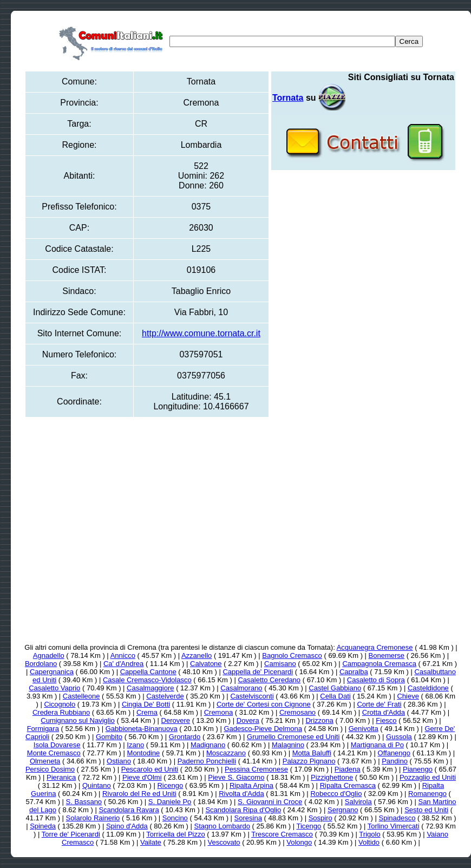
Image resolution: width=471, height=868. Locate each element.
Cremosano (297, 712)
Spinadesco (397, 818)
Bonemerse (387, 655)
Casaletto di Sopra (376, 680)
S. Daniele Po (170, 802)
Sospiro (320, 818)
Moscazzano (226, 753)
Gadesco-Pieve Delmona (263, 729)
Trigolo (369, 834)
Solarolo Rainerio (93, 818)
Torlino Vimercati (394, 826)
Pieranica (61, 777)
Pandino (395, 761)
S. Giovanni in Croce (270, 802)
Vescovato (224, 842)
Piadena (348, 769)
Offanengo (394, 753)
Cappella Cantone (148, 672)
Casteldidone (428, 688)
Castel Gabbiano (335, 688)
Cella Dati (335, 696)
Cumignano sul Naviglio (78, 720)
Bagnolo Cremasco (292, 655)
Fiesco (386, 720)
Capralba (354, 672)
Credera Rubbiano (61, 712)
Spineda (43, 826)
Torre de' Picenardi (71, 834)
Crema (147, 712)
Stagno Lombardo (222, 826)
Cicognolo (60, 704)
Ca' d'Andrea (123, 664)
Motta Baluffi (312, 753)
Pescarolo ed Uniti (150, 769)
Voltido (369, 842)
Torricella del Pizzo (175, 834)
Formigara (43, 729)
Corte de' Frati (379, 704)
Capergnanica (52, 672)
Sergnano (343, 810)
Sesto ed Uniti (426, 810)
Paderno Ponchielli (207, 761)
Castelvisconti (252, 696)
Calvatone (206, 664)
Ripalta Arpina (251, 785)
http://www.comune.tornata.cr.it (201, 333)
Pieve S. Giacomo (236, 777)
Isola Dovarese (57, 745)
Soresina (248, 818)
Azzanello (197, 655)
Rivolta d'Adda (241, 794)
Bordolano (41, 664)
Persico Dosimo (50, 769)
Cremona (218, 712)
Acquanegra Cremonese (375, 647)
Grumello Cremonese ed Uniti (293, 737)
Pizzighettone (332, 777)
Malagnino (288, 745)
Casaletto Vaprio (54, 688)
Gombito (109, 737)
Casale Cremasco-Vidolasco (147, 680)
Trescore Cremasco (282, 834)
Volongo (299, 842)
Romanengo (427, 794)
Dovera (248, 720)
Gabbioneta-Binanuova (142, 729)
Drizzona (319, 720)
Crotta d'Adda (384, 712)
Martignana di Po (377, 745)
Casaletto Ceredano (269, 680)
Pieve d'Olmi (142, 777)
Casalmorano (241, 688)
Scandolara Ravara (129, 810)
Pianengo (418, 769)
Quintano (97, 785)
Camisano (280, 664)
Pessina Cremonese (256, 769)
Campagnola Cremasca (379, 664)
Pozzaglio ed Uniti (428, 777)
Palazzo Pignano (309, 761)
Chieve (408, 696)
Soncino (175, 818)
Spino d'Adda (127, 826)
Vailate (151, 842)
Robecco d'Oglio (336, 794)
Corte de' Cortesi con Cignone (264, 704)
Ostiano (119, 761)
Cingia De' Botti (146, 704)
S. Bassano (84, 802)
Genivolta (364, 729)
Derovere (176, 720)
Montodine (144, 753)
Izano (135, 745)
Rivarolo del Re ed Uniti (139, 794)
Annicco (123, 655)
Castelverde (165, 696)
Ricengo (170, 785)
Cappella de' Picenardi (258, 672)
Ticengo (309, 826)
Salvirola (358, 802)
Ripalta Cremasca (348, 785)
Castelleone (81, 696)
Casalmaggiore (150, 688)
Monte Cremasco (54, 753)
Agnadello (49, 655)
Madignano (208, 745)
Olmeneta (45, 761)
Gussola (399, 737)
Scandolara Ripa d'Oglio (243, 810)
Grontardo (185, 737)
